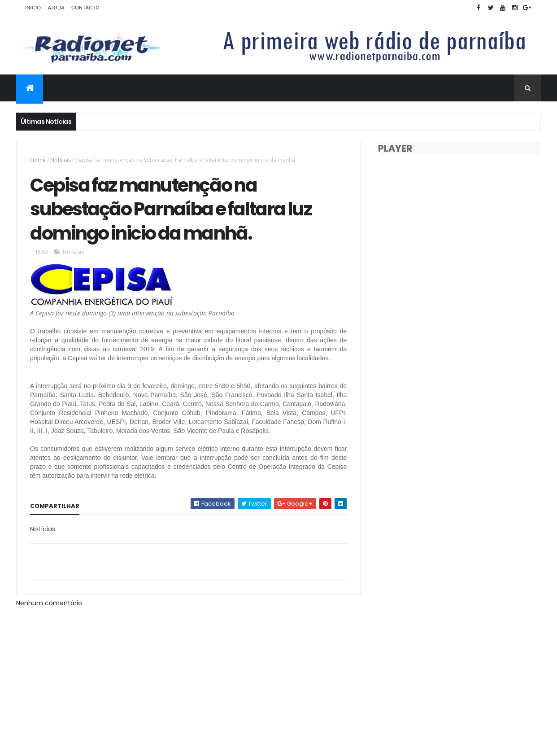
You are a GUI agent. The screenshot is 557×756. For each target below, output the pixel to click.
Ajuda (56, 8)
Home (38, 160)
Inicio (33, 8)
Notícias (61, 160)
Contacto (85, 8)
